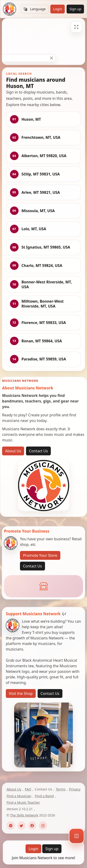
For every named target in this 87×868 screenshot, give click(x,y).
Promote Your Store (40, 555)
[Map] (77, 836)
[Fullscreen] (76, 27)
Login (58, 9)
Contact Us (38, 451)
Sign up (75, 9)
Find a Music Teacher (23, 802)
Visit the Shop (21, 693)
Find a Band (44, 796)
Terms (61, 789)
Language (35, 9)
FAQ (28, 789)
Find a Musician (19, 796)
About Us (13, 451)
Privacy (75, 789)
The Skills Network (24, 815)
